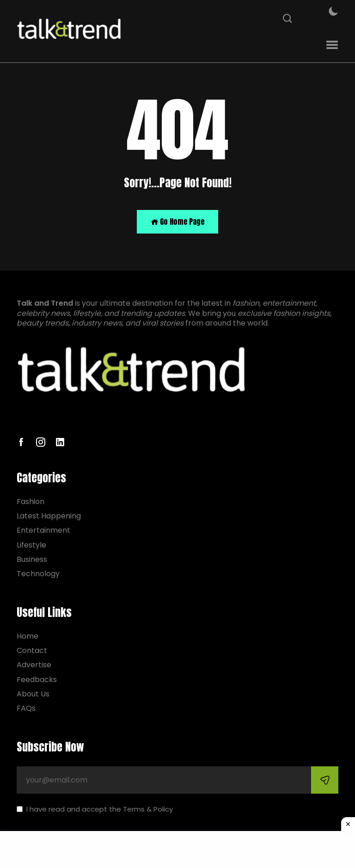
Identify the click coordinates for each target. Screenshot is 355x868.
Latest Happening (49, 516)
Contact (32, 650)
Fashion (31, 502)
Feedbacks (37, 680)
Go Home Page (177, 222)
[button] (332, 45)
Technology (38, 574)
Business (32, 559)
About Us (33, 694)
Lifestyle (31, 545)
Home (28, 636)
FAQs (26, 708)
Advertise (34, 665)
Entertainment (43, 531)
